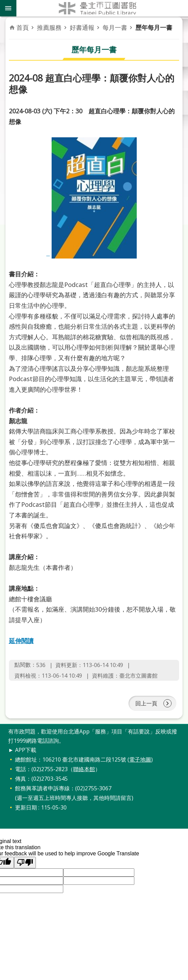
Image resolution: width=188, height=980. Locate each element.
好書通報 (82, 27)
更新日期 (26, 807)
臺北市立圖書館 (102, 8)
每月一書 (115, 27)
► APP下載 (22, 750)
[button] (25, 863)
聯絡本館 (84, 769)
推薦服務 (49, 27)
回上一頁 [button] (146, 703)
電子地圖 (140, 759)
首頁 (23, 27)
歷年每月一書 (154, 27)
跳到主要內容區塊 (4, 4)
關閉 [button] (8, 8)
